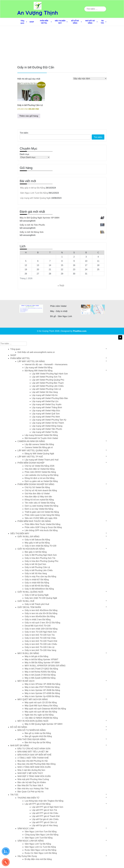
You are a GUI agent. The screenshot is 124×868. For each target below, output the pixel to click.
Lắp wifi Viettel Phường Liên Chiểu (48, 386)
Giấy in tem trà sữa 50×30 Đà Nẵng (41, 613)
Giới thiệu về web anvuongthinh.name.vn (36, 352)
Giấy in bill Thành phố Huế (37, 604)
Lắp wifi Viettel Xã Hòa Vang (45, 392)
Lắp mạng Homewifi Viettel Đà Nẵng (41, 435)
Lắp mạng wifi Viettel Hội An (45, 395)
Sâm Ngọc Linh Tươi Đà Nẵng (34, 193)
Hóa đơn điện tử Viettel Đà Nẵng (40, 469)
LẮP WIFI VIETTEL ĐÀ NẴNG (31, 361)
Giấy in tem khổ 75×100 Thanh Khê (41, 641)
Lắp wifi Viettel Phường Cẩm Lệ (46, 389)
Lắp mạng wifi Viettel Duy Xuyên (47, 404)
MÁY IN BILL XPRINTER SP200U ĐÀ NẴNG (45, 666)
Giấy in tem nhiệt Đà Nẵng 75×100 (40, 546)
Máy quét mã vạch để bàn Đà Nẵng (41, 712)
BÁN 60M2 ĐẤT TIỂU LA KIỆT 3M (33, 752)
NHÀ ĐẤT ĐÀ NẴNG (90, 22)
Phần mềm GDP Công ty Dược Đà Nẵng (43, 527)
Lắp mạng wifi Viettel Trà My (45, 432)
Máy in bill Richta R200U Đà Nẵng (40, 672)
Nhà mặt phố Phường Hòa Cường (33, 779)
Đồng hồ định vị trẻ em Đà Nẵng (40, 478)
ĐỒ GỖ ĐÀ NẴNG (75, 22)
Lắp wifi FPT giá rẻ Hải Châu (45, 813)
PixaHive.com (80, 331)
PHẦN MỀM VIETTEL (44, 22)
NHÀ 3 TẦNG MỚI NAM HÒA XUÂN (34, 767)
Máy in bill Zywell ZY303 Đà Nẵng (40, 675)
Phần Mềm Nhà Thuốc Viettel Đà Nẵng (42, 524)
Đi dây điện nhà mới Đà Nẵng (38, 859)
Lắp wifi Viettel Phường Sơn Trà (46, 377)
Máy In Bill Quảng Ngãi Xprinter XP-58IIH (44, 724)
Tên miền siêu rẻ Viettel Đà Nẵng (40, 503)
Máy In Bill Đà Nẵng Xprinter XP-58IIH (42, 663)
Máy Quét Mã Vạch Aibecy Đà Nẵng (41, 706)
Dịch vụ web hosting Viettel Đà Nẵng (41, 506)
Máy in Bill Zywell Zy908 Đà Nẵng (40, 678)
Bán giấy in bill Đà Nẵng (36, 552)
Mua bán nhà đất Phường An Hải (33, 761)
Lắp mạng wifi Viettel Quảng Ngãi (35, 198)
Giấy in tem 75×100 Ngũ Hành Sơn (41, 632)
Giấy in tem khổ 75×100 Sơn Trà (40, 635)
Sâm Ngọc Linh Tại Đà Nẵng (38, 844)
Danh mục (25, 154)
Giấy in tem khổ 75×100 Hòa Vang (40, 650)
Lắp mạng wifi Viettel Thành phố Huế (42, 460)
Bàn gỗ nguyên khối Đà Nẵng (38, 736)
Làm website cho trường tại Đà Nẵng (42, 475)
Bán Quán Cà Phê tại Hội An (31, 792)
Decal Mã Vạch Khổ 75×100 (38, 626)
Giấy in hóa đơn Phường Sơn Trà (40, 558)
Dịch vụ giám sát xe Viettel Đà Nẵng (41, 481)
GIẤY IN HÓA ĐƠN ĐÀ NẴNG (31, 549)
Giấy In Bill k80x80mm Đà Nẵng (39, 589)
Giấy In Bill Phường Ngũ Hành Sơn (41, 555)
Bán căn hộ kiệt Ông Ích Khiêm (32, 782)
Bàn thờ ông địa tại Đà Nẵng (38, 742)
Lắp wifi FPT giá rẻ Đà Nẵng (38, 804)
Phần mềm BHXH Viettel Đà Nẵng (40, 472)
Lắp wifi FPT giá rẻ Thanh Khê (46, 816)
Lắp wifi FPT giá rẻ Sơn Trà (44, 810)
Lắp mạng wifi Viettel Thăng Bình (47, 407)
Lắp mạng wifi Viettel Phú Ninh (46, 417)
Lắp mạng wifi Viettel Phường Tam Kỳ (49, 420)
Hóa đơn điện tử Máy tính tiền (38, 497)
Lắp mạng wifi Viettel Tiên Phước (47, 429)
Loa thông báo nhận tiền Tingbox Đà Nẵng (44, 801)
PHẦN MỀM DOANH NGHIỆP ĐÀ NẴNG (36, 484)
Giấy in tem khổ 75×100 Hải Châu (40, 638)
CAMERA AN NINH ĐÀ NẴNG (31, 441)
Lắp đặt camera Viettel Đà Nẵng (39, 444)
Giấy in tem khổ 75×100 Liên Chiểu (41, 644)
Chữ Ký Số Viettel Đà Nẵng (37, 487)
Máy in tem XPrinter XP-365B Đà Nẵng (42, 684)
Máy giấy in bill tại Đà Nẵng (33, 188)
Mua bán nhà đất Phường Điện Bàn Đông (36, 764)
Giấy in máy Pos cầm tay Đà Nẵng (40, 577)
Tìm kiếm (24, 133)
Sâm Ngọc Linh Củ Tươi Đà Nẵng (40, 847)
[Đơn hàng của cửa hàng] (90, 79)
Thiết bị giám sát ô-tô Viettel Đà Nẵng (42, 512)
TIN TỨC (102, 22)
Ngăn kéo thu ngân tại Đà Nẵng (39, 715)
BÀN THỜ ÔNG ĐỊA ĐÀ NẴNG (32, 739)
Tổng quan (22, 22)
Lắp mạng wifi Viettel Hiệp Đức (46, 411)
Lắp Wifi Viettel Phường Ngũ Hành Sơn (50, 374)
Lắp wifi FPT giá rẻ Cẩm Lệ (44, 822)
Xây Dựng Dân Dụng (27, 856)
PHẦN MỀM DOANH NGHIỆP (31, 463)
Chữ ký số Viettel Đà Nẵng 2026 (40, 466)
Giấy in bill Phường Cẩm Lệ (37, 567)
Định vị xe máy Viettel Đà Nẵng (39, 509)
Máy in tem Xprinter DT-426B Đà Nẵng (42, 693)
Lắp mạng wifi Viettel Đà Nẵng (38, 368)
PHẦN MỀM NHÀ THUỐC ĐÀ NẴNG (34, 521)
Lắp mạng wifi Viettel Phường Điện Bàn (50, 398)
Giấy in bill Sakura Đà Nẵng (37, 540)
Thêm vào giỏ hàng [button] (29, 116)
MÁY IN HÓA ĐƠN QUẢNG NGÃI (33, 721)
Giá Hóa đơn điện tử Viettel (37, 494)
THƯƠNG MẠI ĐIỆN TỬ (28, 798)
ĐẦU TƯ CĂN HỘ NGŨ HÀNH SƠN (34, 749)
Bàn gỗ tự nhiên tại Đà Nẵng (38, 733)
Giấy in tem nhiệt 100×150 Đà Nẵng (41, 629)
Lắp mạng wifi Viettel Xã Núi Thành (48, 423)
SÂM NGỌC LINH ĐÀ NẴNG (31, 841)
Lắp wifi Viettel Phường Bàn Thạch (48, 383)
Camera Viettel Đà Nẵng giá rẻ (39, 447)
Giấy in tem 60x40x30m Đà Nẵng (40, 616)
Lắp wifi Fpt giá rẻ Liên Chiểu (45, 819)
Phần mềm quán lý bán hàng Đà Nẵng (42, 515)
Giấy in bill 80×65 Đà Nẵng (37, 586)
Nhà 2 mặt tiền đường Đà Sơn (31, 770)
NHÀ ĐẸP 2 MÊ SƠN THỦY (30, 773)
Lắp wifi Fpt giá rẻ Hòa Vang (45, 825)
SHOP (32, 22)
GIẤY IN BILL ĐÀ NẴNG (28, 537)
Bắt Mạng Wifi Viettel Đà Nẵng (39, 371)
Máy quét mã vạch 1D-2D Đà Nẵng (41, 703)
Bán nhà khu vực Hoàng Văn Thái (33, 789)
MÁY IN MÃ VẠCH (26, 681)
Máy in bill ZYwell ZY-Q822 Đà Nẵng (41, 669)
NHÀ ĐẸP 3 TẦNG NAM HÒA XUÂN (34, 776)
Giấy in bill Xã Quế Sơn (35, 564)
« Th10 (61, 286)
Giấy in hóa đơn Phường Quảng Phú (42, 561)
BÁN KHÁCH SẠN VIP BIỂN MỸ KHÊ (34, 755)
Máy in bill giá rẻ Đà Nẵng (36, 656)
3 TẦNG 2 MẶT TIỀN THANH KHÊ (33, 758)
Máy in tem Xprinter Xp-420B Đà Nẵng (42, 696)
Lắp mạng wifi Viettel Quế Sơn (46, 414)
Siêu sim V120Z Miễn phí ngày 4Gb (41, 518)
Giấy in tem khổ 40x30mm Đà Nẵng (41, 610)
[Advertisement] (62, 45)
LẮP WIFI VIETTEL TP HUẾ (30, 457)
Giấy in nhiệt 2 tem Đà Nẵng (38, 620)
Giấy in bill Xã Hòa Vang (36, 573)
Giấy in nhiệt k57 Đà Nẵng (37, 580)
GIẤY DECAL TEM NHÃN (29, 607)
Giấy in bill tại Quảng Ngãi (37, 595)
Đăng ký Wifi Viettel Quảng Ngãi (39, 454)
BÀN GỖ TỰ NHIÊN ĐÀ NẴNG (32, 730)
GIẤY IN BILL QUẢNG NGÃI (30, 592)
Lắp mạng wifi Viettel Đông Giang (47, 426)
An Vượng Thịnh (38, 13)
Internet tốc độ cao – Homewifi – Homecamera (46, 364)
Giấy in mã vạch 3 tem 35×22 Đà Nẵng (42, 623)
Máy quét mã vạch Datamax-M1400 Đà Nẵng (45, 709)
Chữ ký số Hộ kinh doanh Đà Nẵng (41, 490)
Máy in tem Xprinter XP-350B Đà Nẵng (42, 690)
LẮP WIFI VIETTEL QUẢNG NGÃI (33, 451)
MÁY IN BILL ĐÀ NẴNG (28, 653)
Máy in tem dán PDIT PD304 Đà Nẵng (42, 687)
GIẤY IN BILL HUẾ (26, 601)
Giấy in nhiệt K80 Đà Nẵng (37, 583)
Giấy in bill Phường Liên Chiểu (39, 570)
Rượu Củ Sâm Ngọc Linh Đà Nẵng (41, 853)
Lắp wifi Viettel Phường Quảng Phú (48, 380)
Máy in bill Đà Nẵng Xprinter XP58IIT (42, 659)
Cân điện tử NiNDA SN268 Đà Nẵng (41, 718)
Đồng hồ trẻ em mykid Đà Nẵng (39, 500)
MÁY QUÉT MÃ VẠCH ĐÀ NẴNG (33, 699)
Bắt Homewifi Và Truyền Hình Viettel (41, 438)
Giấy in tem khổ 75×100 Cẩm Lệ (40, 647)
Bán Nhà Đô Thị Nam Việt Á (30, 785)
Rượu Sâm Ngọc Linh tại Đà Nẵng (40, 850)
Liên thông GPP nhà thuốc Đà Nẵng (41, 530)
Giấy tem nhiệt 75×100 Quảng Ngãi (41, 598)
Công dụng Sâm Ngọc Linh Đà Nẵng (42, 835)
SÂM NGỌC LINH (26, 828)
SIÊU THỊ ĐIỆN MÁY (60, 22)
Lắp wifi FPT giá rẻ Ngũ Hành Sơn (48, 807)
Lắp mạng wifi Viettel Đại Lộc (45, 401)
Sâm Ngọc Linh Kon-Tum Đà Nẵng (41, 832)
